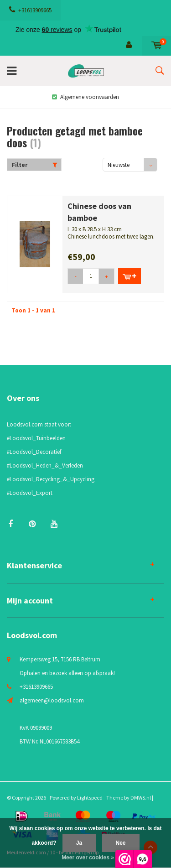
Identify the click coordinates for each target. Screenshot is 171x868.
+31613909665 (30, 10)
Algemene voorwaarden (85, 97)
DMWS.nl (141, 798)
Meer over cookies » (88, 858)
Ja (79, 843)
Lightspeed (90, 798)
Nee (121, 843)
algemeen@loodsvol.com (52, 700)
